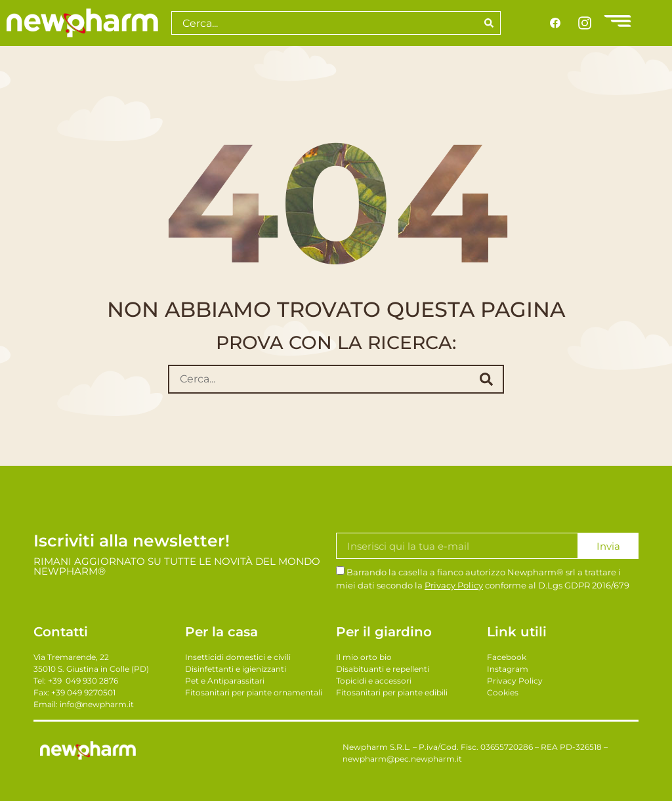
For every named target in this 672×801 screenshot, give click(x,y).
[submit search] (486, 379)
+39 (83, 681)
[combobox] (325, 23)
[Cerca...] (316, 379)
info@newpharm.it (97, 704)
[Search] (489, 23)
